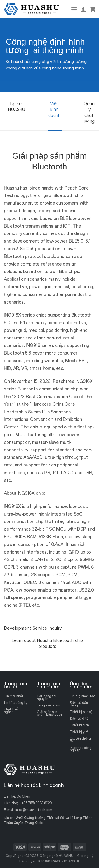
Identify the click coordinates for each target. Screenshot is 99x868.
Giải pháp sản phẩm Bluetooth (49, 713)
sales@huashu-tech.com (33, 810)
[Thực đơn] (74, 9)
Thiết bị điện (79, 725)
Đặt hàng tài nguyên (47, 697)
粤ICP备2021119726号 (62, 861)
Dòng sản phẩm (49, 705)
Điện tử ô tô (79, 719)
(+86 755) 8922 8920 (36, 803)
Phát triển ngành (12, 711)
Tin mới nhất (14, 696)
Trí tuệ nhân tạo (82, 696)
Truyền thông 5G (80, 740)
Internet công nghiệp (81, 749)
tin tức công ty (16, 703)
